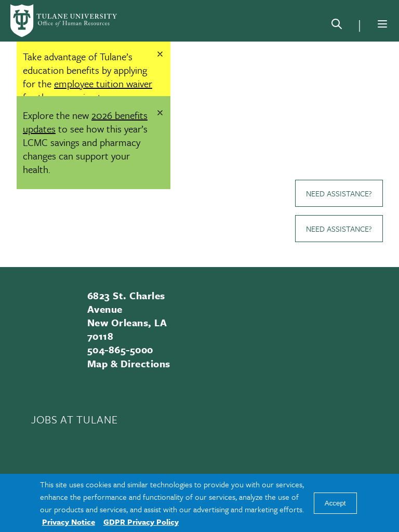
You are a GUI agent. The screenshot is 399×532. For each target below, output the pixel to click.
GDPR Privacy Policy (141, 522)
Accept (335, 503)
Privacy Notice (69, 522)
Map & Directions (129, 363)
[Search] (337, 26)
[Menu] (382, 24)
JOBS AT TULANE (74, 419)
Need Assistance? (339, 193)
